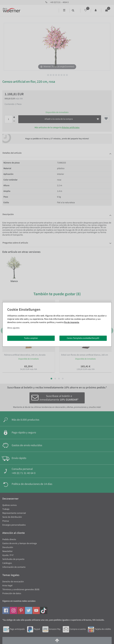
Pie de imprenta (71, 322)
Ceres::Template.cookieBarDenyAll (83, 338)
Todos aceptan (31, 338)
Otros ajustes (13, 328)
